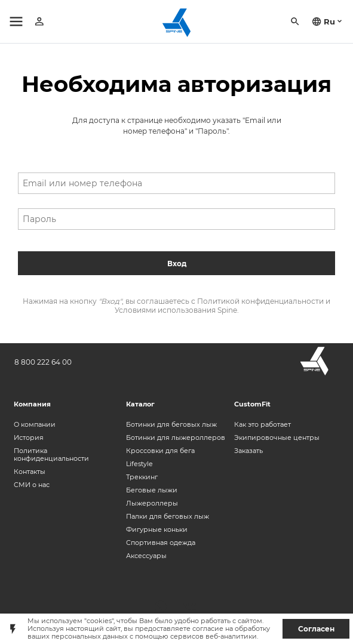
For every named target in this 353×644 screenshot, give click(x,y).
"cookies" (99, 621)
